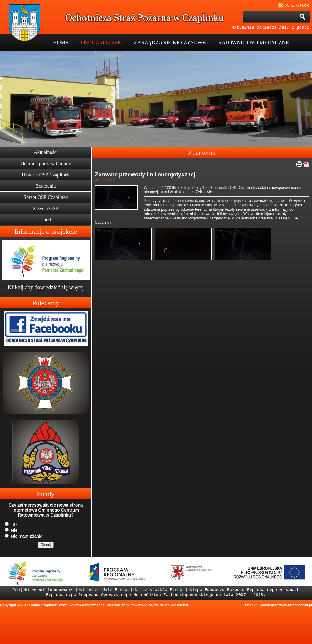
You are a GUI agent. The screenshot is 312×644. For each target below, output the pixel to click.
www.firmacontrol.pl (296, 605)
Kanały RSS (297, 6)
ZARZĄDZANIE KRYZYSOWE (170, 43)
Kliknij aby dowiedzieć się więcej (46, 287)
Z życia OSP (46, 208)
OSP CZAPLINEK (101, 43)
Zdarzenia (46, 186)
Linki (46, 220)
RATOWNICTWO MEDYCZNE (253, 43)
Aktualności (46, 152)
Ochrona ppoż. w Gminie (46, 163)
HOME (61, 43)
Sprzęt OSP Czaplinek (46, 197)
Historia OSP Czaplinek (46, 175)
